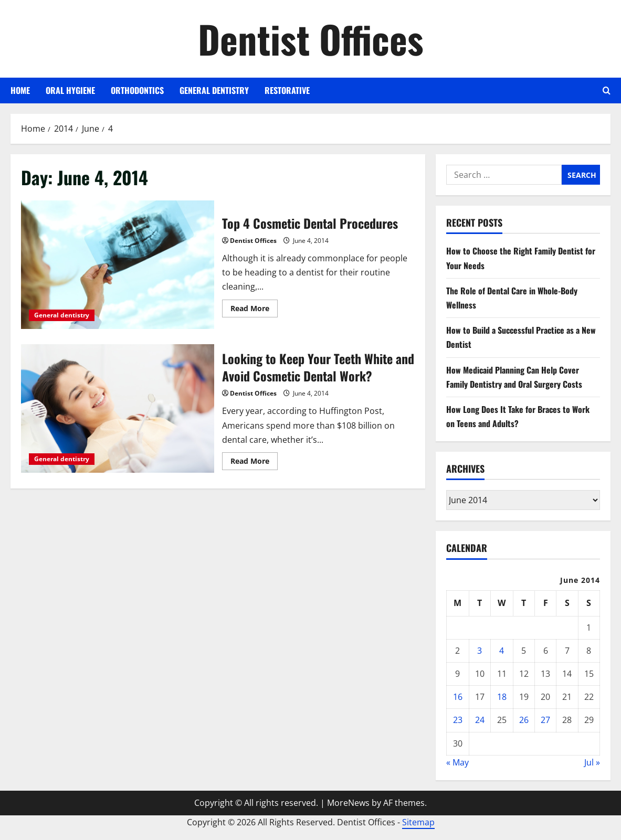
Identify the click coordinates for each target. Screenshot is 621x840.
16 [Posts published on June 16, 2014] (458, 697)
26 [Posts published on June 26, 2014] (524, 720)
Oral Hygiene (70, 90)
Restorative (287, 90)
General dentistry (214, 90)
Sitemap (418, 822)
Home (20, 90)
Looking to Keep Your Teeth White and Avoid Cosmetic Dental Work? (118, 408)
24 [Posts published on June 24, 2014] (480, 720)
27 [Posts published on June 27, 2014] (545, 720)
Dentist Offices (311, 39)
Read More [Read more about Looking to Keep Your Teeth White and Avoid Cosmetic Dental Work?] (254, 463)
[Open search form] (607, 91)
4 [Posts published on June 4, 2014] (502, 651)
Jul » (592, 762)
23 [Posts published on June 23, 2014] (458, 720)
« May (457, 762)
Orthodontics (137, 90)
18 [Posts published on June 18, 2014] (502, 697)
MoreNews (348, 803)
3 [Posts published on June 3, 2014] (480, 651)
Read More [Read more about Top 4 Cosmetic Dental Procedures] (254, 310)
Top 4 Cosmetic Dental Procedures (118, 265)
